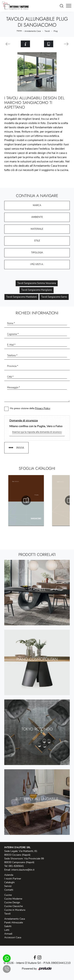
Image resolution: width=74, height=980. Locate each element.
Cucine (8, 895)
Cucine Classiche (13, 906)
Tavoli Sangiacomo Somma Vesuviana (37, 283)
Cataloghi (9, 882)
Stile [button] (37, 241)
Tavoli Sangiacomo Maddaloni (21, 297)
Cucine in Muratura (15, 910)
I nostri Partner (13, 879)
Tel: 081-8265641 (14, 866)
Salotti (8, 926)
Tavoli (47, 31)
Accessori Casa (13, 937)
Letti (7, 930)
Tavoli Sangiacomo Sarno (54, 297)
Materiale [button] (37, 229)
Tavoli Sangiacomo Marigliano (37, 290)
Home (19, 31)
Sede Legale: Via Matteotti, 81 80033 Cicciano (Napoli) (21, 853)
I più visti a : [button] (37, 264)
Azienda (9, 875)
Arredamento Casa (33, 31)
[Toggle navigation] (69, 6)
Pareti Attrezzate (14, 923)
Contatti (9, 890)
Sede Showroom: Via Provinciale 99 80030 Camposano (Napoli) (24, 860)
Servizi (8, 886)
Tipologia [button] (37, 253)
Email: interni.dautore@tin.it (19, 870)
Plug (56, 31)
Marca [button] (37, 205)
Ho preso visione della (30, 408)
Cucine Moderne (13, 899)
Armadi (8, 934)
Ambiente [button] (37, 217)
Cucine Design (12, 902)
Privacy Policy (43, 408)
